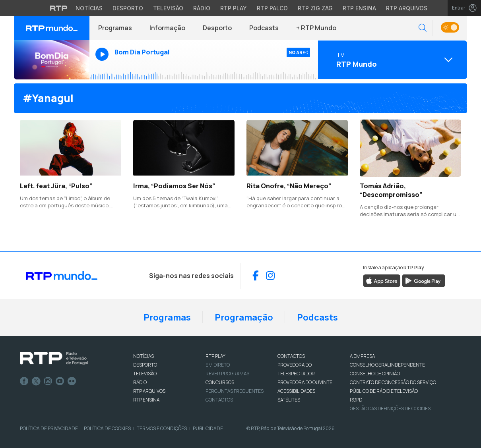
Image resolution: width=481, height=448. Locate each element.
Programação (244, 317)
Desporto (217, 28)
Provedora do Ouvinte (305, 382)
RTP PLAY (215, 356)
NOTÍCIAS (144, 356)
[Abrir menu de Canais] (392, 60)
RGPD (356, 400)
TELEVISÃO (145, 374)
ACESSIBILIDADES (296, 391)
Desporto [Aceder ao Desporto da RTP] (128, 8)
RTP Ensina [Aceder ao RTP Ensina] (359, 8)
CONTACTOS (291, 356)
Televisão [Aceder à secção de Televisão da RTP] (168, 8)
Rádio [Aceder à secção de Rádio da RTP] (202, 8)
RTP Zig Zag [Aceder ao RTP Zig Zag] (315, 8)
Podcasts (264, 28)
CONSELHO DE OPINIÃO (375, 374)
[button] (423, 28)
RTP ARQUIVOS (149, 391)
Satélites (289, 400)
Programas (115, 28)
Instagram (48, 381)
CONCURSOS (220, 382)
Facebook (24, 381)
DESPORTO (145, 365)
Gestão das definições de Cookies (390, 408)
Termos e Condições (162, 428)
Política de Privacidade (49, 428)
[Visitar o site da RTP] (59, 8)
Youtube (60, 381)
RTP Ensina (146, 400)
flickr (72, 381)
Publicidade (208, 428)
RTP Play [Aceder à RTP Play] (234, 8)
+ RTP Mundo (316, 28)
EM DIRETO (218, 365)
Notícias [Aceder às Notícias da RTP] (89, 8)
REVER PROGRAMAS (227, 374)
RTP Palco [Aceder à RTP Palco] (272, 8)
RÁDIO (140, 382)
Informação (167, 28)
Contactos (219, 400)
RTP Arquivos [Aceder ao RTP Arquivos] (407, 8)
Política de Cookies (107, 428)
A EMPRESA (362, 356)
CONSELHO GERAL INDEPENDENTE (387, 365)
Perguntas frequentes (235, 391)
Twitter (36, 381)
